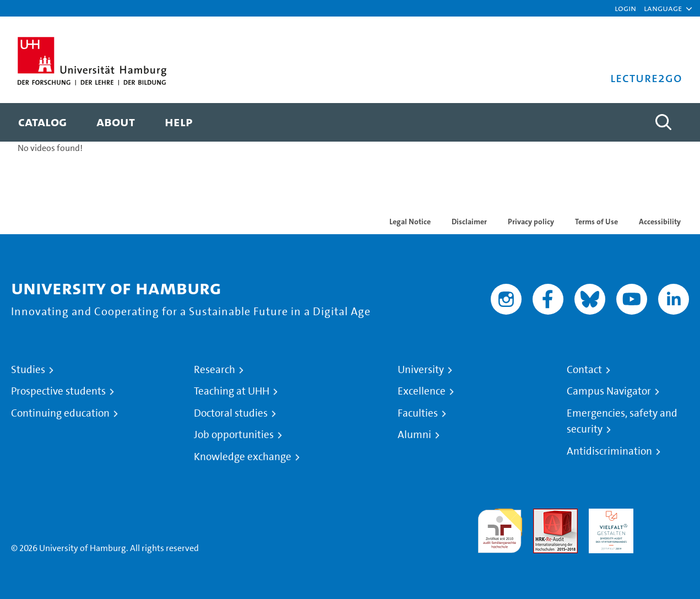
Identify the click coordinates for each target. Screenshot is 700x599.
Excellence (422, 391)
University (421, 370)
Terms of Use (596, 222)
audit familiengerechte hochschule (500, 528)
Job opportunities (234, 435)
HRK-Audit (608, 515)
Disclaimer (469, 222)
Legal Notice (410, 222)
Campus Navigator (609, 391)
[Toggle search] (663, 122)
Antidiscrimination (609, 451)
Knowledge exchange (243, 457)
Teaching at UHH (232, 391)
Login (625, 8)
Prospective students (58, 391)
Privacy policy (531, 222)
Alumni (414, 435)
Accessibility (660, 222)
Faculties (418, 413)
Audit (544, 515)
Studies (28, 370)
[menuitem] (42, 122)
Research (215, 370)
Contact (584, 370)
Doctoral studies (231, 413)
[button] (663, 8)
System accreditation (667, 522)
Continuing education (60, 413)
